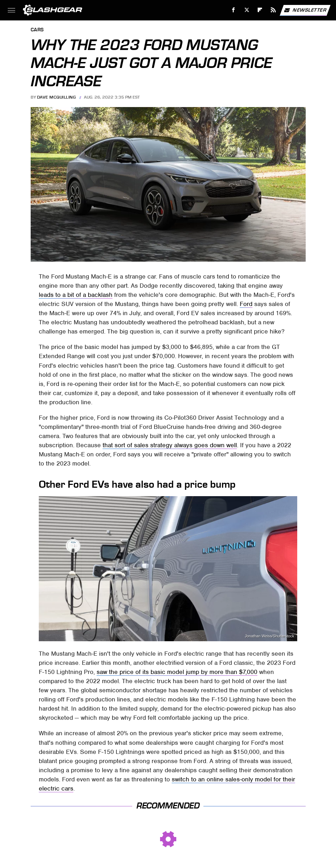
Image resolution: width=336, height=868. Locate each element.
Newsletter (305, 10)
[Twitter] (247, 10)
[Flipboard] (260, 10)
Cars (37, 30)
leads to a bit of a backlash (76, 295)
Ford (246, 304)
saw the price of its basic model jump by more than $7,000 (177, 672)
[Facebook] (234, 10)
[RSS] (273, 10)
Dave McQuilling (57, 97)
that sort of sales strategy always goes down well (170, 445)
